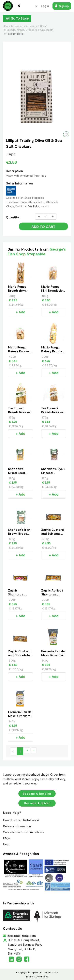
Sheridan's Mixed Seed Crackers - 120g (20, 473)
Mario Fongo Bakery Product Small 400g (20, 351)
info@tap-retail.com (21, 936)
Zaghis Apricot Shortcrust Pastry (52, 594)
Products (19, 26)
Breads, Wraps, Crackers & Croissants (30, 30)
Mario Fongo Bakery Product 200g (53, 351)
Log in (45, 6)
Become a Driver (37, 803)
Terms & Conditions (37, 976)
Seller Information (19, 183)
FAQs (7, 838)
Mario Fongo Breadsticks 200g (17, 290)
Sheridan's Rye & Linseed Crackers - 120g (53, 473)
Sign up (62, 6)
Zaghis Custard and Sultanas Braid (52, 534)
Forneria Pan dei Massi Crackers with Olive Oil (20, 716)
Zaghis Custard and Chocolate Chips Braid (19, 655)
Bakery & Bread (38, 26)
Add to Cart (43, 227)
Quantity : (13, 217)
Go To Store (17, 18)
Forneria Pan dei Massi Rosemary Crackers (53, 655)
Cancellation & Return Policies (23, 832)
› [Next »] (34, 750)
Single (11, 154)
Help (6, 844)
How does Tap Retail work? (21, 820)
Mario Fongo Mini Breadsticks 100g (53, 290)
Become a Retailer (37, 794)
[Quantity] (46, 216)
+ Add (20, 312)
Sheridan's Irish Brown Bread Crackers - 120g (20, 534)
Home (7, 26)
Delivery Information (17, 826)
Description (14, 171)
